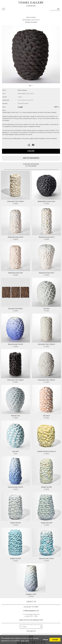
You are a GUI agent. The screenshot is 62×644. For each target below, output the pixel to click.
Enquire (31, 151)
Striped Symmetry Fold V (46, 273)
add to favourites (31, 158)
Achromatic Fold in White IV (46, 344)
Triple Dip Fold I (15, 416)
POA (15, 454)
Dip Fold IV (46, 416)
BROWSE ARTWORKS (31, 22)
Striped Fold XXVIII (47, 523)
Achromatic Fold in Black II (16, 380)
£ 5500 (46, 418)
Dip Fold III (15, 452)
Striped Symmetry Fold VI (47, 237)
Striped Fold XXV (15, 523)
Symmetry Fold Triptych (15, 309)
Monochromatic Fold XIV (16, 487)
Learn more (25, 641)
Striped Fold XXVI (16, 559)
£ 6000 (15, 311)
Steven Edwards (31, 18)
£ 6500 (15, 240)
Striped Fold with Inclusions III (47, 452)
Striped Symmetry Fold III (16, 237)
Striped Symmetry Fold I (16, 273)
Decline (46, 640)
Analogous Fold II (31, 594)
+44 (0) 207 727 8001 (31, 607)
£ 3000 (15, 204)
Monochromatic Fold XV (46, 559)
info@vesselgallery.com (31, 611)
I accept (55, 640)
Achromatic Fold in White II (16, 202)
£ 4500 (46, 204)
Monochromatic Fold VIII (16, 344)
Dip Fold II (47, 309)
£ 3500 (15, 382)
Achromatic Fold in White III (46, 380)
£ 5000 (46, 311)
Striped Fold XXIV (47, 487)
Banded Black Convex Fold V (47, 202)
